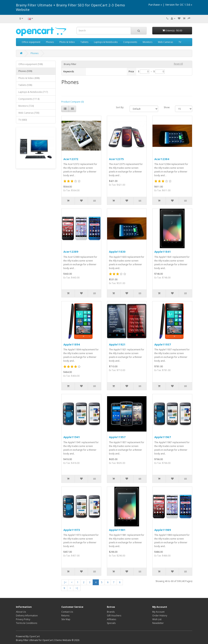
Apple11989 (163, 530)
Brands (111, 612)
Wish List (157, 619)
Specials (111, 623)
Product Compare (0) (72, 102)
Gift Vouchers (114, 616)
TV (180, 42)
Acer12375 (116, 159)
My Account (158, 612)
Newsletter (158, 623)
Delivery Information (27, 616)
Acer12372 (71, 159)
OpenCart (35, 636)
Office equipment (31, 42)
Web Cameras (165, 42)
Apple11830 (117, 252)
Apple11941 (72, 437)
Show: (167, 107)
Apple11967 (163, 437)
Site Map (66, 619)
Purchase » (155, 5)
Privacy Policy (23, 619)
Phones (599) (25, 71)
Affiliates (112, 619)
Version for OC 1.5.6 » (179, 5)
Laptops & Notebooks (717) (33, 92)
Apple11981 (117, 530)
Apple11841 (163, 252)
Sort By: (120, 107)
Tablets (84, 42)
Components (130, 42)
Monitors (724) (26, 106)
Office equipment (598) (31, 64)
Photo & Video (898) (29, 78)
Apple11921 (117, 344)
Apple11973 (72, 530)
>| (77, 588)
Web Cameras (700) (29, 113)
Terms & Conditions (27, 623)
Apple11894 (72, 344)
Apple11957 (117, 437)
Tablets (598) (25, 85)
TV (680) (23, 120)
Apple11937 (163, 344)
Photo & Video (67, 42)
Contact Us (67, 612)
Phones (50, 42)
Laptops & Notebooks (106, 42)
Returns (65, 616)
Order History (160, 616)
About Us (21, 612)
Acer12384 (162, 159)
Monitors (148, 42)
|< (65, 582)
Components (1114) (29, 99)
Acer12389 (71, 252)
